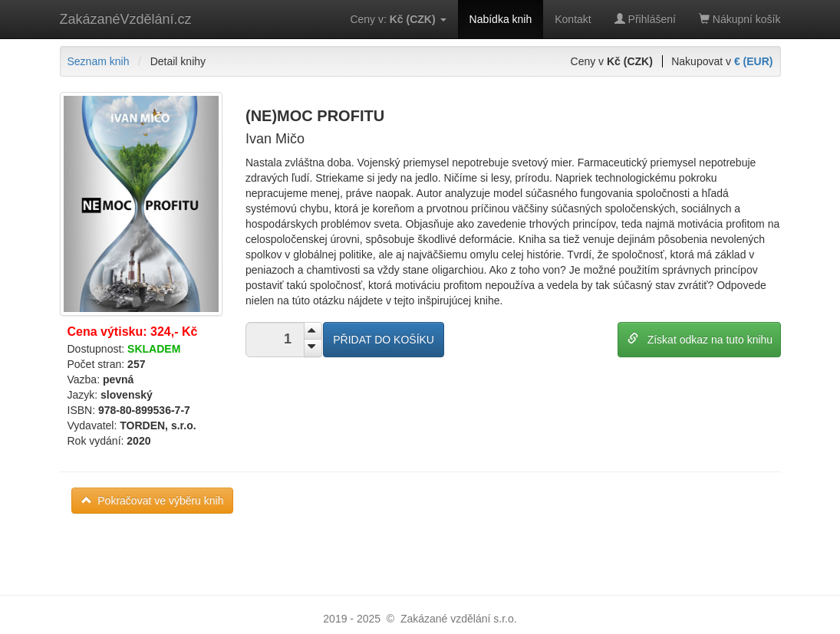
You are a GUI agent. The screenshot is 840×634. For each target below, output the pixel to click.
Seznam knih (99, 61)
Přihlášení (645, 19)
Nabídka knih (501, 19)
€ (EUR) (754, 61)
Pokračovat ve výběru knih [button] (153, 501)
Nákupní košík (740, 19)
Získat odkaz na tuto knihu (700, 339)
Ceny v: (398, 19)
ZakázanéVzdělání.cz (126, 19)
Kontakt (573, 19)
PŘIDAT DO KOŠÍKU (384, 340)
